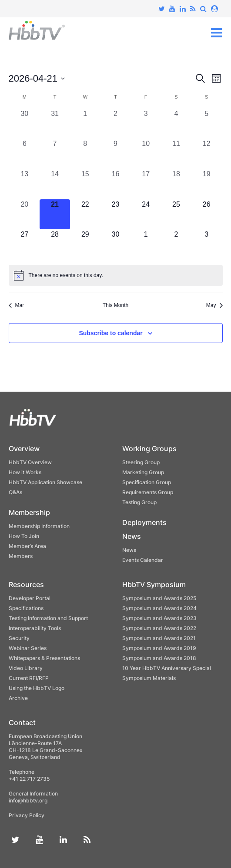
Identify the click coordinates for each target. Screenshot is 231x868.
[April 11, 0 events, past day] (176, 154)
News (132, 536)
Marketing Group (143, 472)
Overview (24, 449)
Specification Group (147, 482)
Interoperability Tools (35, 628)
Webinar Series (28, 648)
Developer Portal (30, 598)
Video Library (26, 668)
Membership (29, 512)
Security (19, 638)
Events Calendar (143, 560)
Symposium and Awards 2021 (159, 638)
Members (21, 556)
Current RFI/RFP (29, 678)
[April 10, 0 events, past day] (146, 154)
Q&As (15, 492)
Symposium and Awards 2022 (159, 628)
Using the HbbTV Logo (37, 688)
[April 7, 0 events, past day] (55, 154)
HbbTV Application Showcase (45, 482)
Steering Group (141, 462)
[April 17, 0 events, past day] (146, 184)
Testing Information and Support (48, 618)
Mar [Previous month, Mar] (17, 305)
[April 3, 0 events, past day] (146, 124)
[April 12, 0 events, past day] (207, 154)
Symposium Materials (149, 678)
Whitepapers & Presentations (44, 658)
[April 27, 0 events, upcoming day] (25, 244)
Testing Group (139, 502)
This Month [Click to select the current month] (115, 305)
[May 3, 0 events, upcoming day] (207, 244)
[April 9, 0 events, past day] (116, 154)
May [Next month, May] (214, 305)
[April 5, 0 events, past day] (207, 124)
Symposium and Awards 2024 (159, 608)
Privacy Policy (27, 815)
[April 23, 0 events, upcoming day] (116, 215)
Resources (26, 584)
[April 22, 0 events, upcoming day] (85, 215)
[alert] (116, 275)
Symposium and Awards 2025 (159, 598)
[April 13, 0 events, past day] (25, 184)
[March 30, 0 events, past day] (25, 124)
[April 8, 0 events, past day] (85, 154)
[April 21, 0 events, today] (55, 215)
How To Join (24, 536)
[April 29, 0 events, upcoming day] (85, 244)
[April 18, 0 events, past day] (176, 184)
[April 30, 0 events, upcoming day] (116, 244)
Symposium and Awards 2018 (159, 658)
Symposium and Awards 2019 (159, 648)
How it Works (25, 472)
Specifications (26, 608)
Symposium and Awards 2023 (159, 618)
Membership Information (39, 526)
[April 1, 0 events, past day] (85, 124)
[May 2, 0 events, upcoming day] (176, 244)
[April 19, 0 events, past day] (207, 184)
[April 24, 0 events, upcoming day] (146, 215)
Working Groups (149, 449)
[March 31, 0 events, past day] (55, 124)
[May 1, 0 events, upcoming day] (146, 244)
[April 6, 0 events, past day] (25, 154)
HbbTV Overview (30, 462)
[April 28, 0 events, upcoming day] (55, 244)
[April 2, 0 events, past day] (116, 124)
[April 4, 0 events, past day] (176, 124)
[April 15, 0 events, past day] (85, 184)
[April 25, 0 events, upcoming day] (176, 215)
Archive (18, 698)
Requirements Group (148, 492)
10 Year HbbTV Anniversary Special (167, 668)
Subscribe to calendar (110, 333)
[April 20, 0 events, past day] (25, 215)
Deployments (144, 522)
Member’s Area (27, 546)
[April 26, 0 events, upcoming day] (207, 215)
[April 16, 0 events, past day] (116, 184)
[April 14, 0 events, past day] (55, 184)
